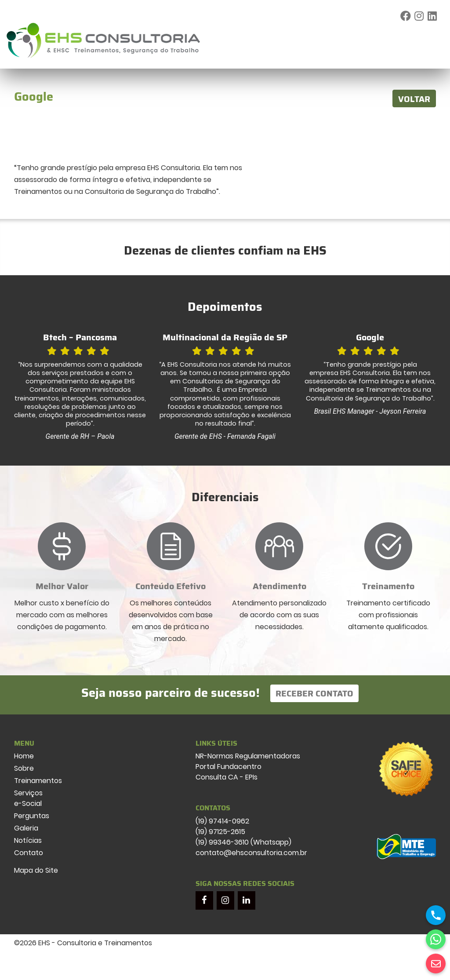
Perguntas (32, 816)
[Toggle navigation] (435, 40)
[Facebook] (204, 900)
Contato (29, 853)
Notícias (28, 840)
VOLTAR (414, 99)
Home (24, 756)
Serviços (28, 793)
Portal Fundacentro (229, 767)
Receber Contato (314, 693)
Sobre (24, 768)
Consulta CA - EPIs (227, 777)
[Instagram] (225, 900)
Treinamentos (38, 781)
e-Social (28, 803)
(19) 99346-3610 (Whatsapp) (243, 842)
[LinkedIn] (247, 900)
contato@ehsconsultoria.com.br (251, 853)
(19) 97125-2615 (220, 832)
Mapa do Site (36, 870)
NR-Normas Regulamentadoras (248, 756)
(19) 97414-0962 (222, 821)
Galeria (26, 828)
